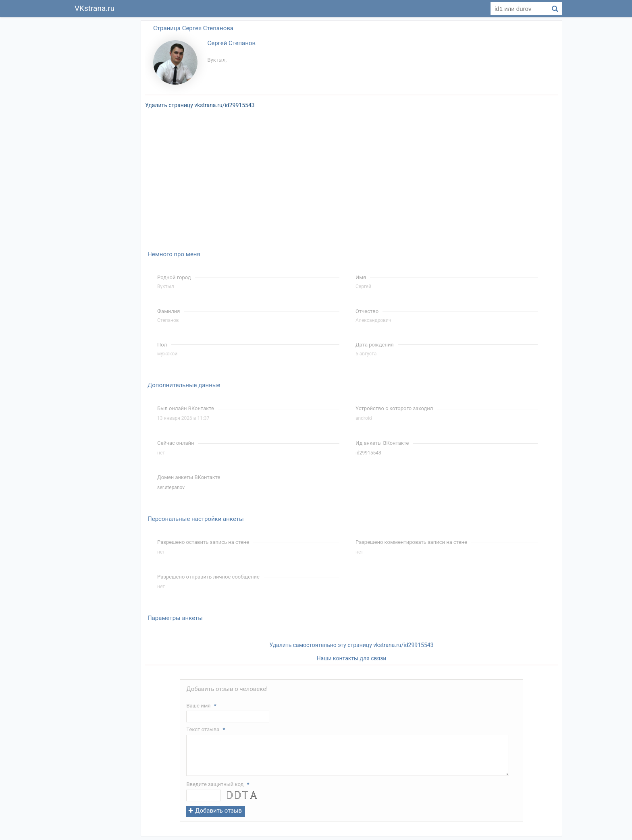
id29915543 (368, 453)
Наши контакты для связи (352, 658)
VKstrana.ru (95, 8)
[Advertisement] (102, 139)
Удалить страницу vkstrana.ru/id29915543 (200, 105)
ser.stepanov (171, 487)
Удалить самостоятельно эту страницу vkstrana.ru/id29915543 (351, 645)
